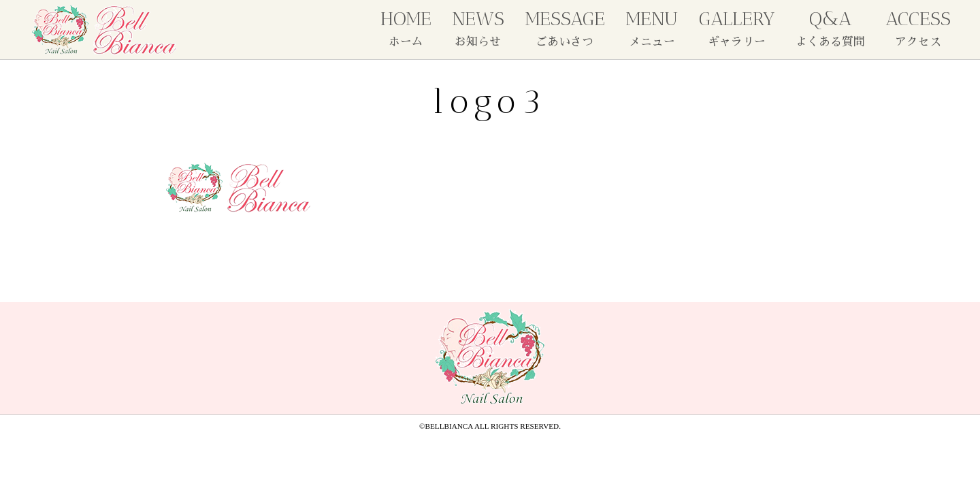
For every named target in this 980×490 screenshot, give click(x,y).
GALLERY (737, 28)
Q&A (830, 28)
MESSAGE (565, 28)
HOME (406, 28)
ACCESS (918, 28)
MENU (652, 28)
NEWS (478, 28)
